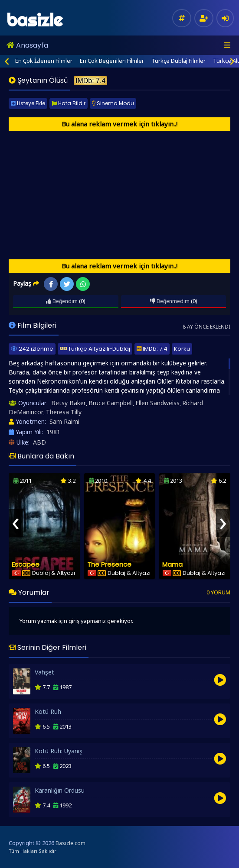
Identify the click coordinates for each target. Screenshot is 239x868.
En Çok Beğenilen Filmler (112, 61)
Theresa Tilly (64, 412)
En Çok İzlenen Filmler (44, 61)
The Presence (109, 564)
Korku (182, 349)
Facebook (51, 284)
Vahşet (44, 672)
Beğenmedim (170, 301)
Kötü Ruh (48, 712)
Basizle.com (70, 843)
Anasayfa (27, 45)
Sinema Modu (113, 103)
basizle (34, 20)
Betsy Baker (69, 403)
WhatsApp (83, 284)
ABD (39, 442)
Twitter (67, 284)
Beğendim (62, 301)
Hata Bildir (69, 103)
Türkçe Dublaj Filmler (178, 61)
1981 (53, 432)
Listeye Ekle (28, 103)
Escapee (26, 564)
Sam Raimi (64, 421)
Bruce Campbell (111, 403)
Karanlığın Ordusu (60, 790)
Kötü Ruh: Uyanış (59, 751)
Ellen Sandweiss (157, 403)
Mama (172, 564)
